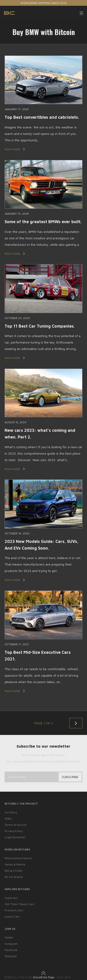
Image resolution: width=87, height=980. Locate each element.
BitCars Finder (14, 871)
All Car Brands (14, 877)
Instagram (11, 944)
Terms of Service (16, 825)
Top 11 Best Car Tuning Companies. (40, 326)
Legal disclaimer (15, 837)
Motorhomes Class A (18, 858)
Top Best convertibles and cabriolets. (42, 117)
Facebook (11, 950)
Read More (15, 149)
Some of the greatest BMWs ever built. (43, 222)
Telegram (11, 956)
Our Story (11, 812)
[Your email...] (43, 777)
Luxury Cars (12, 916)
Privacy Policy (14, 831)
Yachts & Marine (15, 864)
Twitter (9, 937)
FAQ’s (8, 819)
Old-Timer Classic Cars (19, 904)
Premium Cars (14, 910)
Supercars (11, 898)
